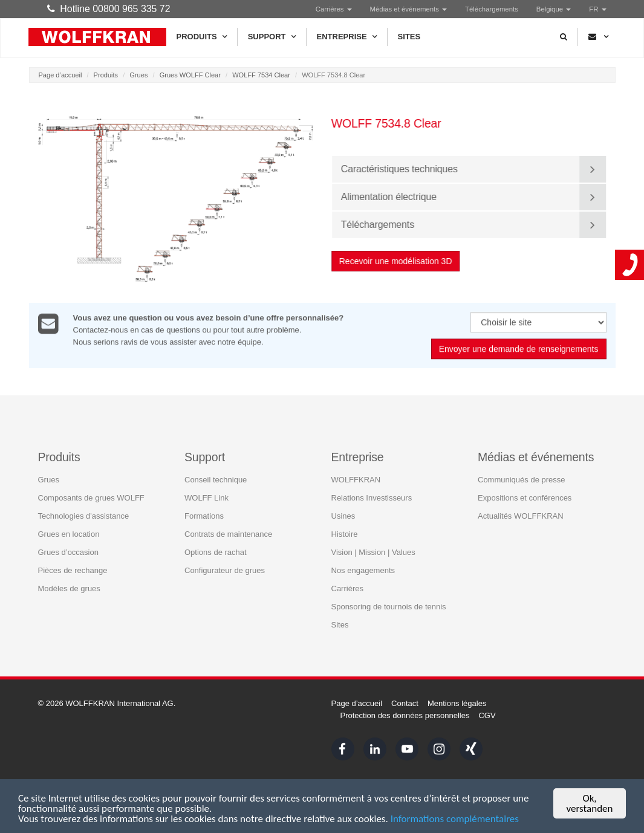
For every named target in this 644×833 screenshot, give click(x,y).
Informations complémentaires (455, 819)
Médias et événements (408, 9)
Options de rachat (216, 552)
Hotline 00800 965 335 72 (109, 9)
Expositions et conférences (525, 498)
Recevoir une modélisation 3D (396, 261)
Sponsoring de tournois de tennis (389, 607)
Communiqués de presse (522, 480)
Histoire (345, 534)
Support (272, 37)
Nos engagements (363, 570)
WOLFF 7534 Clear (261, 75)
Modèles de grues (69, 588)
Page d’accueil (60, 75)
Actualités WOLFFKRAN (521, 516)
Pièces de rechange (73, 570)
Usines (343, 516)
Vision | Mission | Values (373, 552)
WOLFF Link (207, 498)
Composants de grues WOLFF (91, 498)
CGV (487, 715)
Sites (409, 37)
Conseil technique (216, 480)
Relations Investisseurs (372, 498)
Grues (138, 75)
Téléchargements (492, 9)
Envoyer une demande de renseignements (519, 349)
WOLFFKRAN (356, 480)
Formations (204, 516)
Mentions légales (457, 703)
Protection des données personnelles (405, 715)
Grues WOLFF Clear (190, 75)
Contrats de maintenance (228, 534)
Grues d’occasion (68, 552)
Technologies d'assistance (84, 516)
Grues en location (69, 534)
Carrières (334, 9)
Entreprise (347, 37)
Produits (202, 37)
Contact (405, 703)
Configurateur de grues (225, 570)
